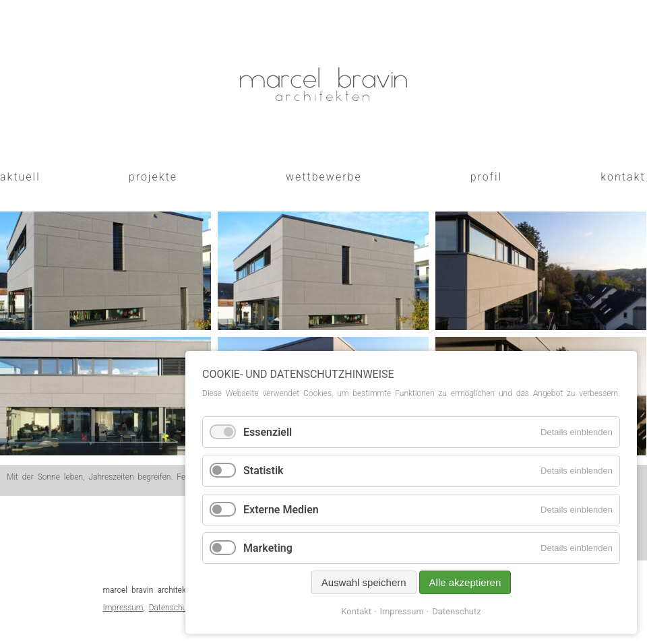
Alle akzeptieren (465, 582)
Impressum (123, 608)
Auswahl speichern (364, 582)
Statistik (263, 471)
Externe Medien (281, 510)
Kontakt (356, 611)
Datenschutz (171, 608)
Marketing (268, 548)
